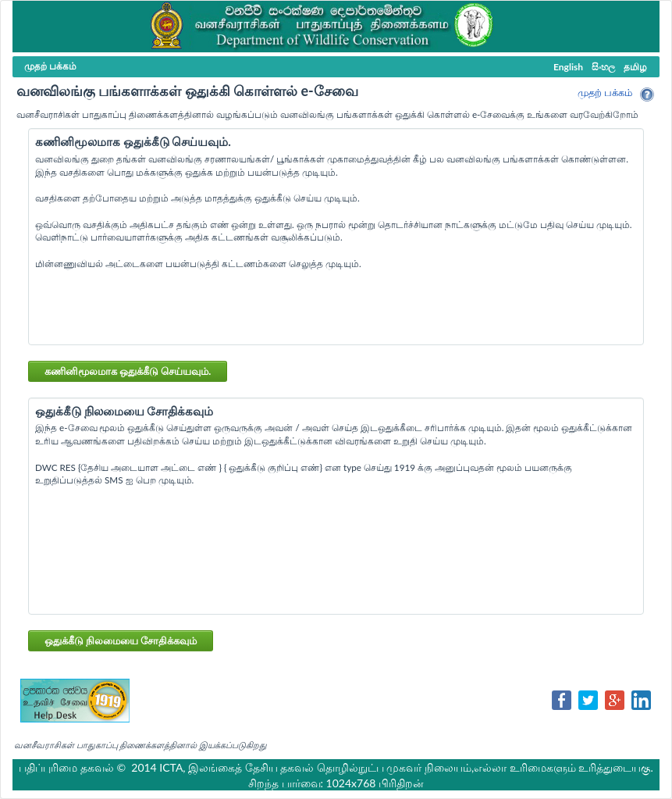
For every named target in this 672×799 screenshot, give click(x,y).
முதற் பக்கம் (605, 92)
